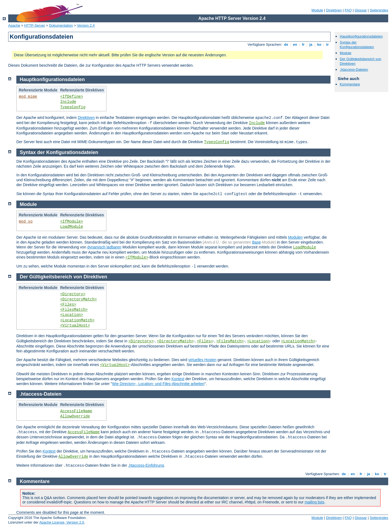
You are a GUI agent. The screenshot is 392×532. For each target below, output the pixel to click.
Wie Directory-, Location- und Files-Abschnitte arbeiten (158, 384)
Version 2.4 (86, 25)
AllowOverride (75, 416)
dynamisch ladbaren (104, 247)
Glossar (361, 10)
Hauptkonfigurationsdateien (361, 36)
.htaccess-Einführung (146, 465)
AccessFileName (76, 411)
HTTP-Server (35, 25)
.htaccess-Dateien (354, 70)
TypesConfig (73, 107)
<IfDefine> (72, 97)
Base (256, 242)
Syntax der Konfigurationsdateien (357, 45)
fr (303, 44)
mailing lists (314, 502)
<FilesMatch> (74, 310)
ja (311, 44)
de (286, 44)
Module (317, 10)
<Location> (72, 315)
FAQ (348, 10)
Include (68, 102)
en (295, 44)
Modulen (295, 237)
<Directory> (73, 294)
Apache (14, 25)
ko (319, 44)
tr (328, 44)
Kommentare (350, 84)
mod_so (26, 222)
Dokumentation (61, 25)
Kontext (178, 379)
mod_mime (28, 97)
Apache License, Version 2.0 (62, 522)
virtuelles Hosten (203, 360)
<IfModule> (72, 222)
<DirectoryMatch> (78, 299)
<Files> (68, 305)
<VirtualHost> (75, 325)
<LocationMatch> (77, 320)
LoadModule (72, 227)
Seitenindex (379, 10)
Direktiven (334, 10)
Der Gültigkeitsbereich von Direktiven (64, 277)
